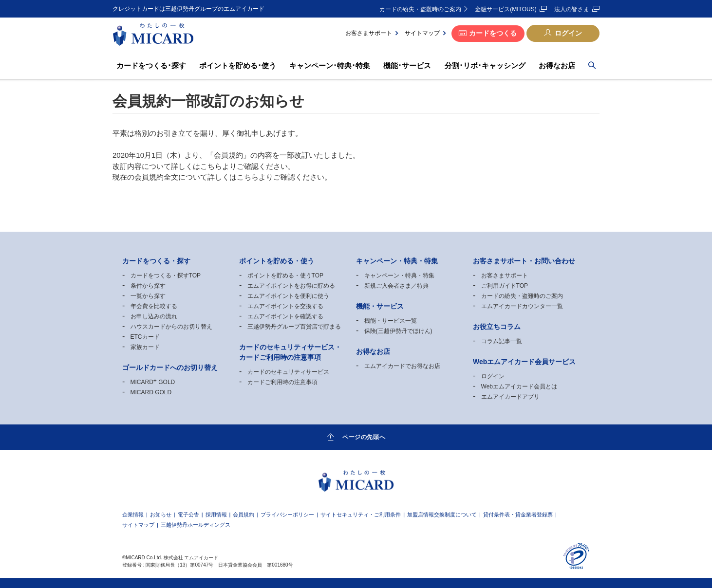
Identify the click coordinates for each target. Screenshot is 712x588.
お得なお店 (557, 65)
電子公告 (188, 515)
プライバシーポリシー (287, 515)
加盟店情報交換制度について (442, 515)
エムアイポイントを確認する (285, 316)
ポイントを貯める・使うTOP (285, 276)
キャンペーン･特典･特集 (330, 65)
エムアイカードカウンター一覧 (522, 306)
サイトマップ (422, 33)
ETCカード (145, 337)
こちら (211, 166)
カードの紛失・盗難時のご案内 (420, 9)
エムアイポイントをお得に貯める (291, 286)
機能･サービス (407, 65)
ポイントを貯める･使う (238, 65)
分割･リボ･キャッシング (485, 65)
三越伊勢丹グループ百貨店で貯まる (294, 327)
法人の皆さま (572, 9)
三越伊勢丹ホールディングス (196, 525)
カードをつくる (493, 33)
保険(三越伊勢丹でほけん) (398, 331)
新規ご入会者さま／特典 (396, 286)
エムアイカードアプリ (510, 397)
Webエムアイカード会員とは (519, 386)
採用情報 (216, 515)
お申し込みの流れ (154, 316)
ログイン (568, 33)
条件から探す (148, 286)
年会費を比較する (154, 306)
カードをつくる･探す (151, 65)
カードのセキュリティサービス (288, 372)
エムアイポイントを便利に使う (288, 296)
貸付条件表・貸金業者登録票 (518, 515)
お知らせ (161, 515)
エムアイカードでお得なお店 (402, 366)
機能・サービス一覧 (391, 321)
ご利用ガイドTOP (505, 286)
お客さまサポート (369, 33)
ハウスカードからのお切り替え (171, 327)
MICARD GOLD (153, 382)
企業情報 (133, 515)
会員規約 (244, 515)
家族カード (145, 347)
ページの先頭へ (364, 437)
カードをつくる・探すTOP (166, 276)
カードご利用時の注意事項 (282, 382)
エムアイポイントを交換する (285, 306)
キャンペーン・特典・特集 (399, 276)
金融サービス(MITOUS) (506, 9)
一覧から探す (148, 296)
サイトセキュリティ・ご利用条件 (361, 515)
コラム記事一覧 (502, 341)
